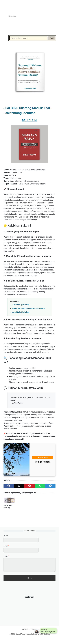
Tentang (34, 636)
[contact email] (21, 556)
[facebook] (9, 486)
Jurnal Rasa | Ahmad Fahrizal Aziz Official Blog (33, 640)
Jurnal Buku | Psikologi (21, 305)
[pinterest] (30, 486)
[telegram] (50, 486)
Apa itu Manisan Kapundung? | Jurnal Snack (28, 309)
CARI (51, 38)
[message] (29, 570)
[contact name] (21, 546)
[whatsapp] (40, 486)
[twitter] (19, 486)
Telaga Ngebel (42, 462)
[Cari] (28, 38)
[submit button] (29, 584)
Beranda (25, 636)
